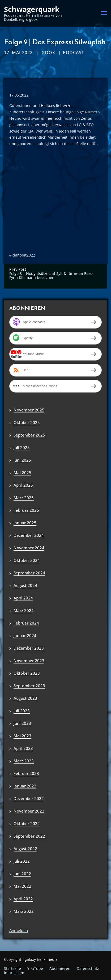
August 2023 (25, 698)
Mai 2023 (22, 736)
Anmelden (19, 930)
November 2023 (29, 661)
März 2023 (24, 761)
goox (48, 53)
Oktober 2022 (27, 823)
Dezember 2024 (29, 535)
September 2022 (29, 836)
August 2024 (25, 585)
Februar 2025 (26, 510)
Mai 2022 (22, 886)
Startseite (12, 968)
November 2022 (29, 811)
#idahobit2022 (22, 255)
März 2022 (24, 911)
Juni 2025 (22, 460)
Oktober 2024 (27, 560)
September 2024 (29, 573)
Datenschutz (88, 968)
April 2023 (23, 748)
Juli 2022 (22, 861)
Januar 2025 (25, 523)
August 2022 (25, 849)
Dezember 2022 (29, 798)
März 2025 (24, 498)
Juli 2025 (22, 447)
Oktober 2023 (27, 673)
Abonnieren (60, 968)
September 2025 (29, 435)
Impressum (14, 973)
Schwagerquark (32, 9)
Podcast (74, 53)
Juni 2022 (22, 874)
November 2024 (29, 548)
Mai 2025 (22, 473)
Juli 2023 (22, 711)
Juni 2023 (22, 723)
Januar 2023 (25, 786)
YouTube (35, 968)
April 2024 (23, 598)
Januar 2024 (25, 635)
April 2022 (23, 899)
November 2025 (29, 410)
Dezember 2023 (29, 648)
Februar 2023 (26, 773)
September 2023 (29, 686)
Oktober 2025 (27, 422)
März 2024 (24, 610)
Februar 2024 (26, 623)
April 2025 (23, 485)
